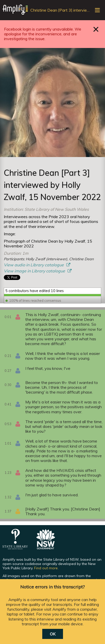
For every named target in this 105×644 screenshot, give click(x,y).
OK (53, 634)
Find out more (46, 568)
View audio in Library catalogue (34, 265)
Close (96, 29)
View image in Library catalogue (35, 271)
